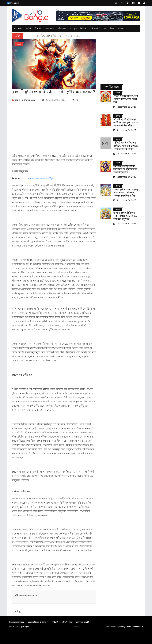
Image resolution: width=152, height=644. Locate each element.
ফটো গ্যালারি (95, 28)
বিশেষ (112, 28)
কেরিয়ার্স (55, 622)
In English (13, 3)
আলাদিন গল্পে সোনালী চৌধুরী (40, 178)
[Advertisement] (54, 130)
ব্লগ (105, 28)
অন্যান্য (121, 28)
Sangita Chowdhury (23, 100)
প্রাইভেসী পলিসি (67, 622)
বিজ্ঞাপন (45, 622)
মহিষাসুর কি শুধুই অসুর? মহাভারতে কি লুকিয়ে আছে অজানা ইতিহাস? (125, 169)
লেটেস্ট (28, 28)
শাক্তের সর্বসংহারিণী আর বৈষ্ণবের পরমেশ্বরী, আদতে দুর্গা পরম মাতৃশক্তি (125, 216)
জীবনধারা (62, 28)
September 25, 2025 (54, 100)
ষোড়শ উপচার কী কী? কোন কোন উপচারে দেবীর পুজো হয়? (126, 99)
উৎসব (19, 44)
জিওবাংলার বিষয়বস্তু (17, 622)
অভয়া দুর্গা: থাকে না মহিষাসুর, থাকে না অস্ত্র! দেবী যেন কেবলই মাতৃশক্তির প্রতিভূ (127, 193)
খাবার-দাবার (50, 28)
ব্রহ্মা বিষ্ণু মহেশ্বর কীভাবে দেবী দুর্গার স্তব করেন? (58, 36)
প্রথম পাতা (18, 28)
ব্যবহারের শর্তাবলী (82, 622)
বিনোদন (38, 28)
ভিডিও (83, 28)
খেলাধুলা (73, 28)
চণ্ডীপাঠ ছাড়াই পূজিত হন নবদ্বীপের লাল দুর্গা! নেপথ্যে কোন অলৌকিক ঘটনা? (126, 123)
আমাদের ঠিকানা (33, 622)
